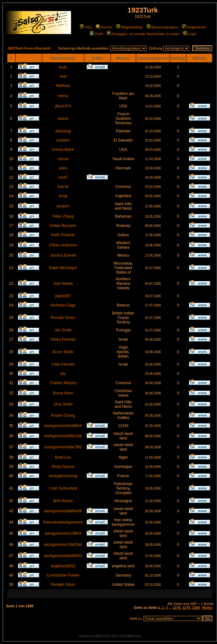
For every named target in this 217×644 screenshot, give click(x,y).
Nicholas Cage (63, 305)
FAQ (86, 27)
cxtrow (63, 159)
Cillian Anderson (63, 245)
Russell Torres (63, 318)
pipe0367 (63, 296)
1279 (186, 608)
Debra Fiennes (63, 339)
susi (63, 76)
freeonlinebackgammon (63, 522)
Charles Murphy (63, 383)
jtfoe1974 (63, 106)
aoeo (63, 168)
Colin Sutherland (63, 488)
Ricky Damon (63, 467)
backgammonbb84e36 (63, 511)
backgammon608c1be (63, 436)
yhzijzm (63, 206)
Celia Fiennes (63, 364)
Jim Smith (63, 330)
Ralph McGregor (63, 268)
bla (63, 374)
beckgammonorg (63, 476)
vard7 (63, 177)
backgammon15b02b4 (63, 545)
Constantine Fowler (63, 575)
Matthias (63, 86)
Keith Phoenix (63, 235)
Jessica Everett (63, 255)
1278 (176, 608)
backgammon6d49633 (63, 556)
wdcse (63, 119)
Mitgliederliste (129, 27)
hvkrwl (63, 187)
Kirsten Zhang (63, 415)
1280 (196, 608)
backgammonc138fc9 (63, 533)
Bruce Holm (63, 393)
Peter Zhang (63, 216)
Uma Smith (63, 404)
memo (63, 96)
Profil (96, 34)
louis (63, 67)
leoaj (63, 196)
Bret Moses (63, 501)
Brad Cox (63, 457)
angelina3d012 (63, 566)
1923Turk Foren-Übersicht (29, 48)
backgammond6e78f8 (63, 447)
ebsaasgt (63, 131)
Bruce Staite (63, 352)
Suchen (104, 27)
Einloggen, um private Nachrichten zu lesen (143, 34)
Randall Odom (63, 585)
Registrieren (194, 27)
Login (190, 34)
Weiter (207, 608)
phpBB (97, 636)
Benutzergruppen (163, 27)
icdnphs (63, 140)
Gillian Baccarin (63, 226)
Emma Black (63, 150)
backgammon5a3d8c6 (63, 426)
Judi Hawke (63, 283)
